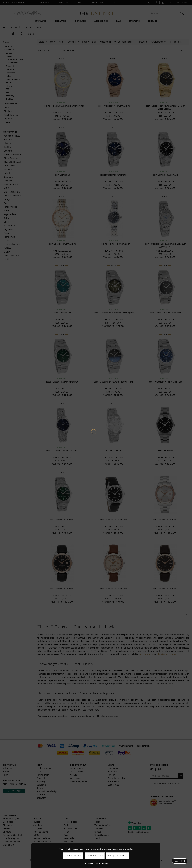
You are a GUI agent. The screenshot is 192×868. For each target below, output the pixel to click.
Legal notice (91, 864)
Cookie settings (73, 856)
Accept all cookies (118, 856)
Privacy (103, 864)
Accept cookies (95, 856)
